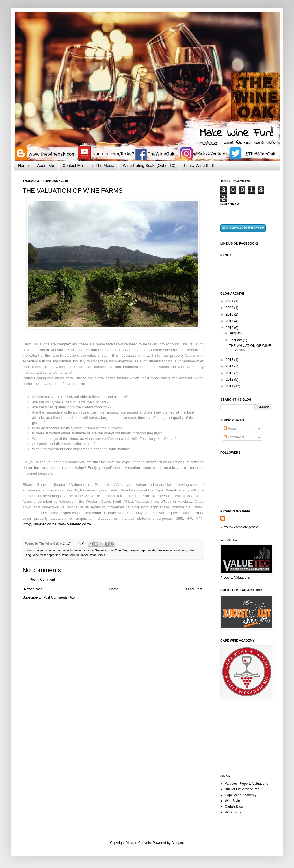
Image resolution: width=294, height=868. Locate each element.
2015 (230, 360)
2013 (230, 373)
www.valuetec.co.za (75, 524)
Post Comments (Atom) (61, 597)
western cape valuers (171, 550)
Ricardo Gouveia (95, 550)
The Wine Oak (117, 550)
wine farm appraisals (47, 555)
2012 (230, 380)
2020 (230, 308)
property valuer (72, 550)
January (236, 340)
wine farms (98, 555)
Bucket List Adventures (242, 789)
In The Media (103, 166)
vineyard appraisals (142, 550)
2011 (230, 386)
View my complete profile (239, 527)
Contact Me (73, 166)
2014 (230, 366)
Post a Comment (42, 580)
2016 (230, 328)
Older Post (194, 589)
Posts (230, 428)
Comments (234, 437)
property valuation (48, 550)
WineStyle (232, 801)
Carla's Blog (234, 806)
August (236, 333)
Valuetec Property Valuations (246, 784)
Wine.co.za (233, 812)
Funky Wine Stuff (199, 166)
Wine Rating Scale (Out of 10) (149, 166)
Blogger (177, 843)
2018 (230, 314)
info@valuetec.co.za (39, 524)
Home (23, 166)
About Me (46, 166)
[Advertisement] (249, 736)
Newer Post (33, 589)
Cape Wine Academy (241, 795)
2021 (230, 301)
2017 (230, 321)
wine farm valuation (76, 555)
